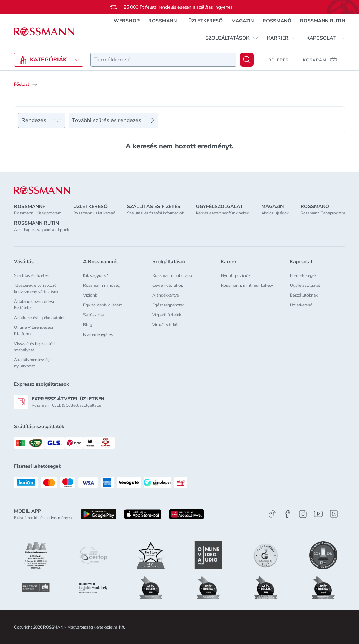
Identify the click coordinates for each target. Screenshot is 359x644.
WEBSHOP (127, 21)
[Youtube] (318, 514)
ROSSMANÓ (277, 21)
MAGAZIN (243, 21)
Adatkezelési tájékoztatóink (40, 318)
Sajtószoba (93, 315)
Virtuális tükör (165, 325)
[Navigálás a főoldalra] (44, 32)
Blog (88, 325)
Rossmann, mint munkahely (247, 285)
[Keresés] (247, 60)
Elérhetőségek (303, 275)
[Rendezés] (42, 120)
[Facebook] (287, 514)
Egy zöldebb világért (102, 305)
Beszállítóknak (304, 295)
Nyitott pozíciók (236, 275)
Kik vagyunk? (95, 275)
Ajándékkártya (165, 295)
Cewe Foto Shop (168, 285)
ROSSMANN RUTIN (323, 21)
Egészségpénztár (168, 305)
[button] (232, 38)
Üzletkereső (301, 305)
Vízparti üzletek (167, 315)
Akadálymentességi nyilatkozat (32, 363)
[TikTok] (272, 514)
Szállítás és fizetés (31, 275)
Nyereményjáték (98, 334)
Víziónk (90, 295)
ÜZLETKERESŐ (205, 21)
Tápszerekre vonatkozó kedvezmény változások (36, 288)
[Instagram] (303, 514)
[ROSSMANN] (42, 190)
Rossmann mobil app (172, 275)
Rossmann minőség (102, 285)
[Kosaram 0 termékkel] (320, 60)
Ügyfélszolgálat (305, 285)
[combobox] (163, 60)
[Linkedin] (334, 514)
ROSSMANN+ (164, 21)
